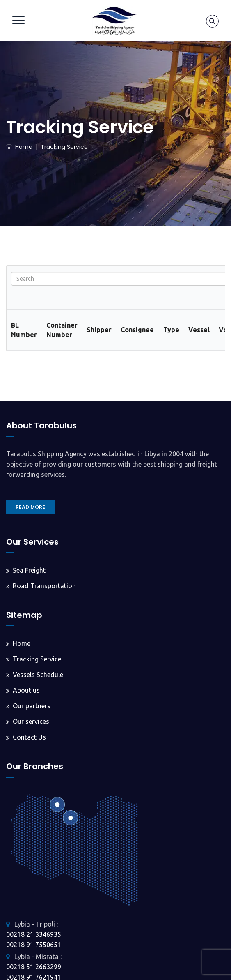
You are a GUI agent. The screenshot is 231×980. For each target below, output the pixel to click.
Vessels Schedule (38, 675)
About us (26, 690)
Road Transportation (44, 586)
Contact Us (29, 737)
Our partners (32, 706)
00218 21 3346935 (34, 934)
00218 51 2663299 (34, 967)
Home (19, 147)
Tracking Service (37, 659)
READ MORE (30, 507)
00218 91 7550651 (34, 945)
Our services (31, 721)
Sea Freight (29, 570)
